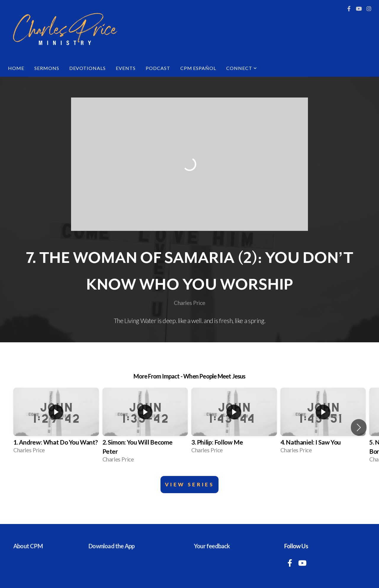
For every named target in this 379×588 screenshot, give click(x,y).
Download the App (111, 546)
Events (126, 68)
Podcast (158, 68)
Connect (242, 68)
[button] (359, 427)
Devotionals (88, 68)
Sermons (47, 68)
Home (16, 68)
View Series (190, 484)
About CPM (28, 546)
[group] (56, 423)
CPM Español (198, 68)
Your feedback (212, 546)
